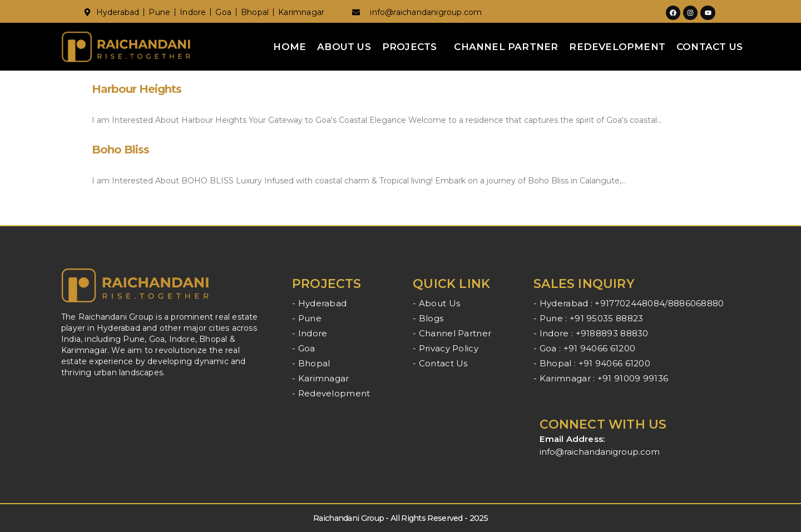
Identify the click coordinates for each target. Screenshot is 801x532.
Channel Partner (506, 47)
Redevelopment (617, 47)
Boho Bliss (120, 150)
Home (290, 47)
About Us (344, 47)
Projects (410, 47)
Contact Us (709, 47)
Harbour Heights (137, 89)
